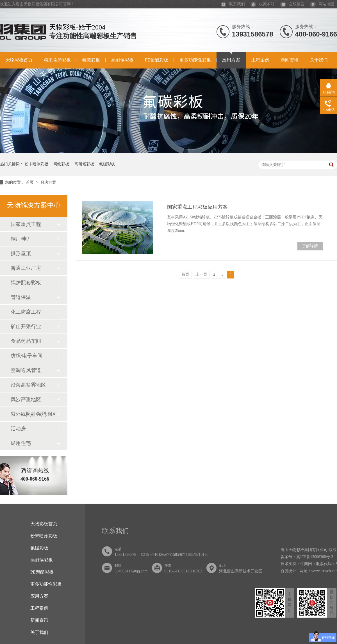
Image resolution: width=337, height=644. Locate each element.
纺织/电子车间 (27, 356)
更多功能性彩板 (195, 60)
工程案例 (260, 60)
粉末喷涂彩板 (57, 60)
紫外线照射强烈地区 (33, 414)
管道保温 (21, 297)
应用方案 (231, 60)
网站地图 (322, 4)
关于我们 (319, 60)
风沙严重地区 (26, 399)
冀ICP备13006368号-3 (315, 557)
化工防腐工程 (26, 312)
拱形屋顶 (21, 254)
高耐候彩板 (122, 60)
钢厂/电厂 (21, 239)
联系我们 (233, 4)
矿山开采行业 (26, 326)
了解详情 (310, 246)
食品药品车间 (26, 341)
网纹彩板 (61, 164)
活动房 (18, 429)
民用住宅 (21, 443)
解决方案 (48, 182)
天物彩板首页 (19, 60)
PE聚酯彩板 (157, 60)
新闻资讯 (290, 60)
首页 (30, 182)
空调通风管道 (26, 370)
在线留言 (292, 4)
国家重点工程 (26, 224)
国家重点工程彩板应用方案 (197, 207)
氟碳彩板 (91, 60)
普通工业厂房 (26, 268)
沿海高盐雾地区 (28, 385)
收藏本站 (263, 4)
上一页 (201, 274)
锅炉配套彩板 (26, 283)
